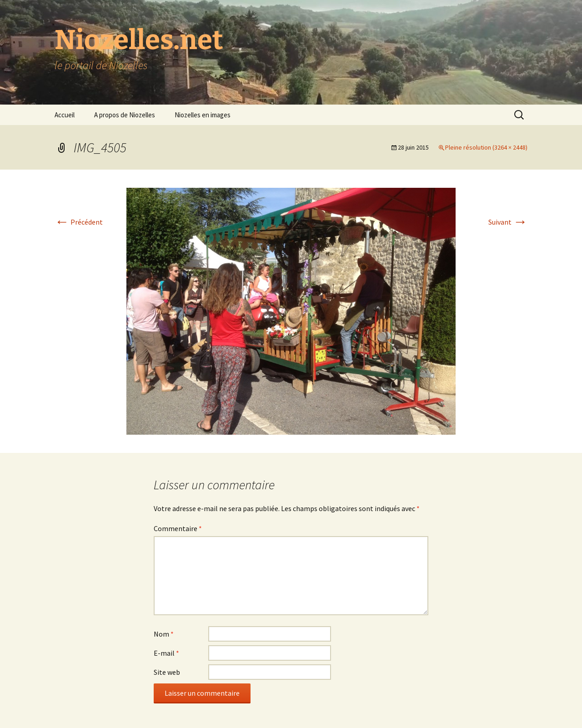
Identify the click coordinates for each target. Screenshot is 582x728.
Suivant (508, 222)
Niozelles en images (203, 115)
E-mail (166, 653)
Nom (164, 634)
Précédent (79, 222)
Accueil (65, 115)
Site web (167, 672)
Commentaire (178, 528)
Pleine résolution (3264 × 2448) (486, 147)
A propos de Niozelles (125, 115)
